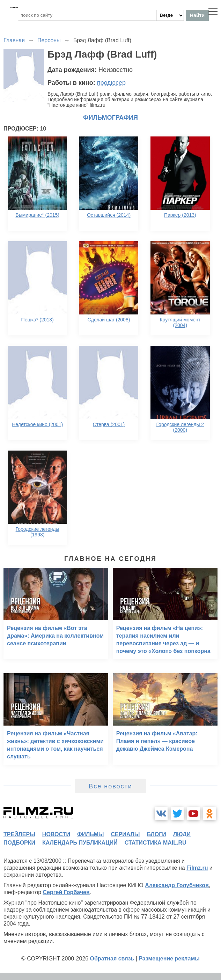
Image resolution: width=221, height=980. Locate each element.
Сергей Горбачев (66, 892)
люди (182, 834)
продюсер (111, 83)
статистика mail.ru (156, 843)
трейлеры (19, 834)
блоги (156, 834)
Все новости (110, 786)
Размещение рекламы (169, 959)
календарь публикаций (80, 843)
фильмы (90, 834)
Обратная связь (112, 959)
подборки (19, 843)
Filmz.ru (197, 868)
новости (56, 834)
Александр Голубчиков (177, 885)
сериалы (125, 834)
